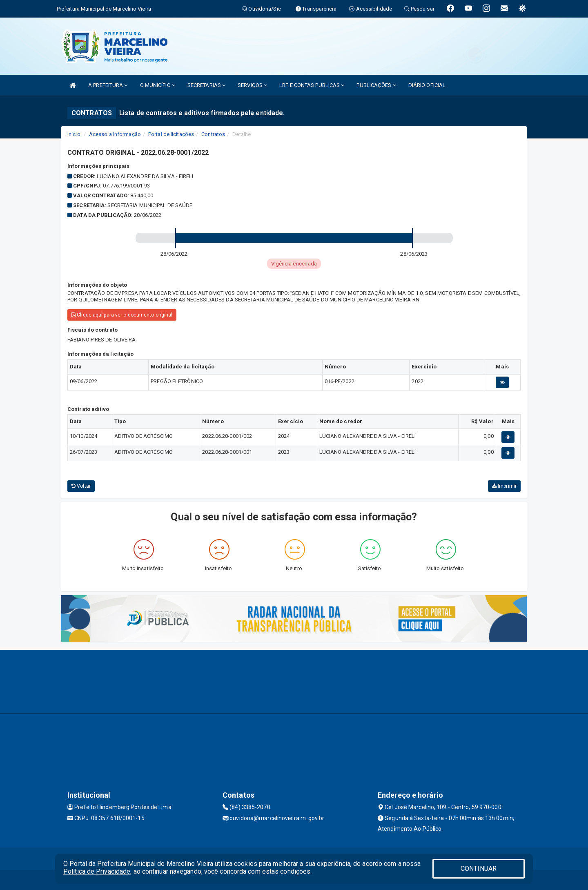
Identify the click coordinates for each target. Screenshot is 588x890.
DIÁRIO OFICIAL (427, 85)
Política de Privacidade (97, 871)
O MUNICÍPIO (158, 85)
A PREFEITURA (108, 85)
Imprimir (504, 486)
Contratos (213, 134)
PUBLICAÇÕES (376, 85)
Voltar (81, 486)
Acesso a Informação (115, 134)
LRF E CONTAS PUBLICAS (312, 85)
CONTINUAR (479, 869)
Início (74, 134)
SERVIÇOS (252, 85)
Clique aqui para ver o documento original (122, 315)
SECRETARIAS (206, 85)
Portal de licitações (171, 134)
